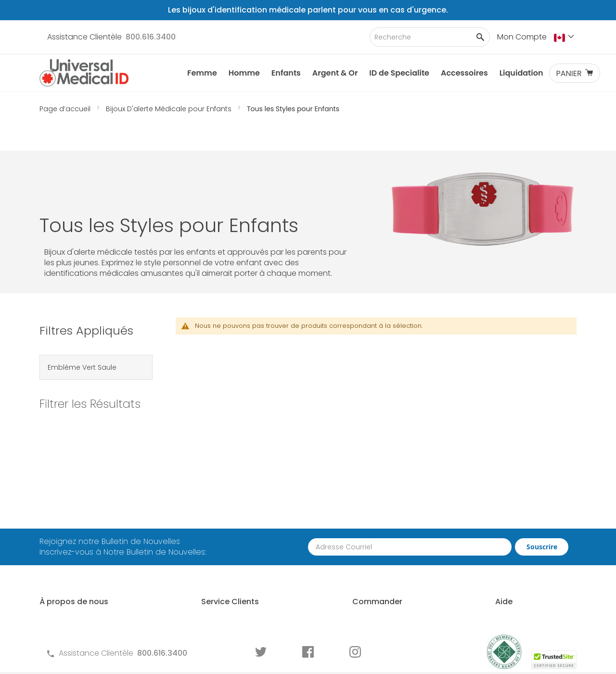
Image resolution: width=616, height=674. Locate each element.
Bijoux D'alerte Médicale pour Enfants (170, 109)
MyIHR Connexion (71, 554)
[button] (565, 38)
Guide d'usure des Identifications (509, 592)
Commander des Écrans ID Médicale (387, 603)
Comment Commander (382, 511)
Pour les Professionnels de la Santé (391, 576)
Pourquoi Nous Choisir (80, 538)
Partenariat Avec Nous (379, 527)
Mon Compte (522, 37)
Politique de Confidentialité (226, 576)
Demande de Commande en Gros (386, 549)
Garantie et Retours (212, 560)
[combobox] (430, 37)
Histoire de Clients (72, 570)
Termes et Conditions (216, 543)
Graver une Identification (522, 570)
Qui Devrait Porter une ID (520, 511)
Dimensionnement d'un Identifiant (518, 549)
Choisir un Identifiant (513, 527)
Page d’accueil (66, 109)
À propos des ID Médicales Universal (89, 516)
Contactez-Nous (207, 511)
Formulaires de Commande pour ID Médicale (241, 598)
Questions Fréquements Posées (235, 527)
